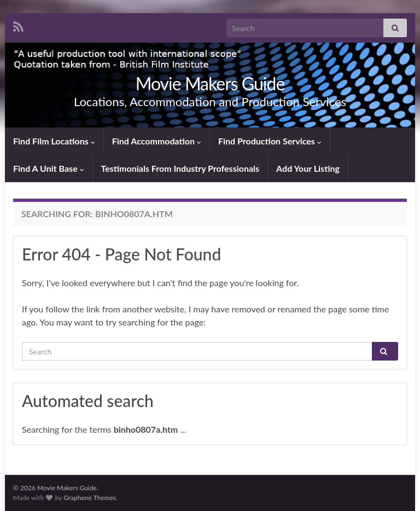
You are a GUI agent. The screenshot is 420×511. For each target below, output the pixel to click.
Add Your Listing (308, 168)
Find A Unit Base (49, 168)
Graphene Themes (90, 498)
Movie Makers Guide (210, 83)
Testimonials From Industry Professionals (180, 168)
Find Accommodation (157, 141)
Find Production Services (270, 141)
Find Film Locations (54, 141)
